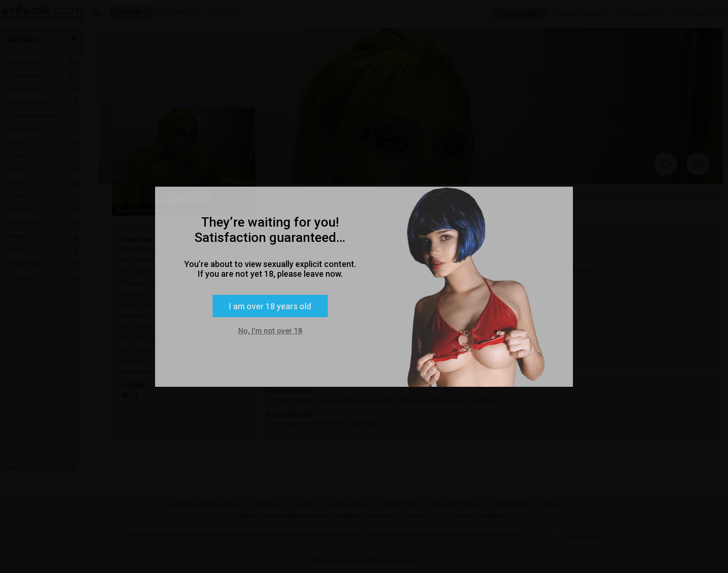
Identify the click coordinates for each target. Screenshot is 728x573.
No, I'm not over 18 (270, 331)
